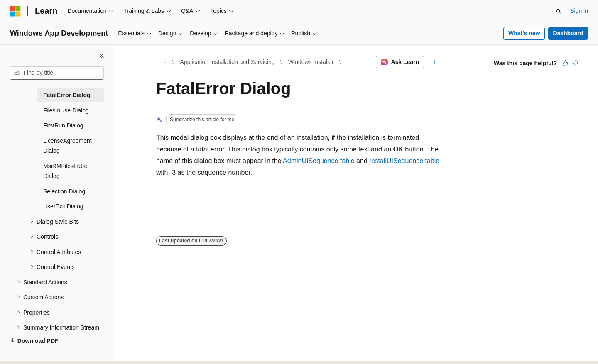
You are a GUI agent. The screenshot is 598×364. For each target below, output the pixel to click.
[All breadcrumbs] (163, 62)
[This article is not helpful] (575, 63)
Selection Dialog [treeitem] (64, 191)
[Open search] (559, 11)
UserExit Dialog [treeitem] (63, 206)
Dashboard (568, 33)
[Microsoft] (15, 11)
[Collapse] (102, 56)
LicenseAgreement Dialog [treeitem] (67, 146)
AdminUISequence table (319, 161)
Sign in (579, 11)
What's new (524, 33)
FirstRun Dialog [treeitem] (63, 125)
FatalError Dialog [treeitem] (67, 95)
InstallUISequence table (404, 161)
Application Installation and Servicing (228, 62)
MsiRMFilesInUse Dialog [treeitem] (66, 171)
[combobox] (57, 73)
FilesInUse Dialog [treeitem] (66, 110)
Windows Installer (311, 62)
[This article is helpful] (565, 63)
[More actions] (435, 62)
